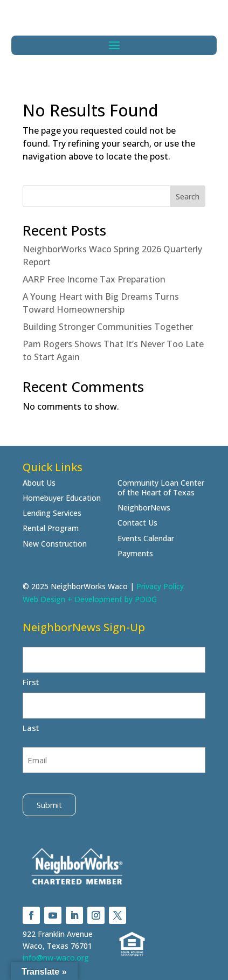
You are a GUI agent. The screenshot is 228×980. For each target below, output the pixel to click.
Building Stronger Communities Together (108, 327)
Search (188, 196)
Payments (135, 554)
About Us (39, 483)
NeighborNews (144, 508)
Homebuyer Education (62, 498)
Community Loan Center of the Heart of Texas (161, 488)
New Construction (55, 544)
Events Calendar (146, 539)
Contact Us (137, 523)
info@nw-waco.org (56, 958)
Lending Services (52, 513)
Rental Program (51, 528)
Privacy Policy (160, 586)
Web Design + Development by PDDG (90, 599)
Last (31, 728)
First (31, 682)
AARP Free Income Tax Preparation (94, 279)
